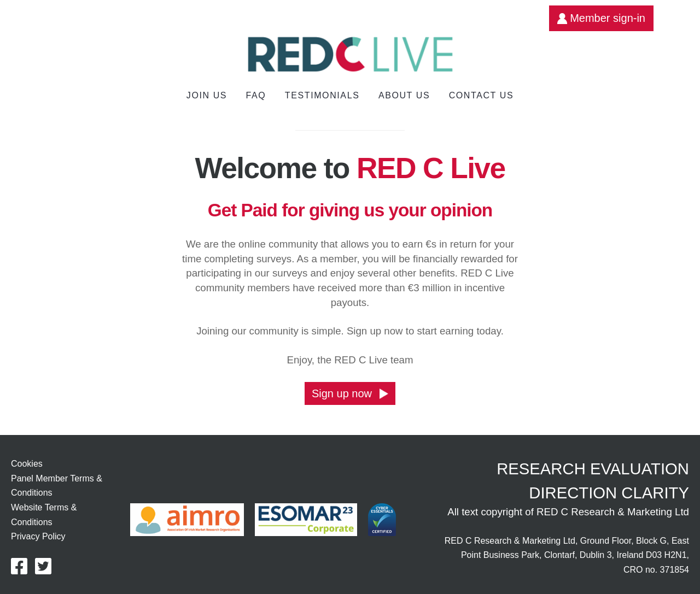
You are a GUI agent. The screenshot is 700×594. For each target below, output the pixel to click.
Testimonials (322, 95)
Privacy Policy (38, 536)
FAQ (256, 95)
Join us (207, 95)
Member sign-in (601, 18)
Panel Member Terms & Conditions (57, 486)
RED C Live (431, 168)
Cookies (27, 464)
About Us (404, 95)
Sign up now (350, 393)
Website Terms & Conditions (44, 515)
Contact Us (482, 95)
